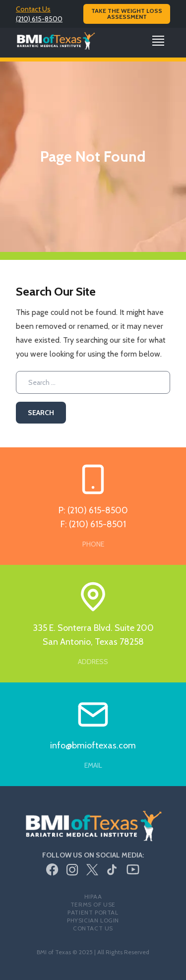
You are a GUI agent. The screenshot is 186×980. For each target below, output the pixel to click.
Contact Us (33, 9)
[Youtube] (133, 869)
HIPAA (93, 896)
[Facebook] (52, 870)
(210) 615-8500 (39, 19)
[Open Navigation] (158, 41)
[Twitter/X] (92, 870)
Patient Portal (93, 912)
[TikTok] (112, 870)
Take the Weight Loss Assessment (127, 14)
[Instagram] (72, 870)
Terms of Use (93, 904)
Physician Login (93, 920)
